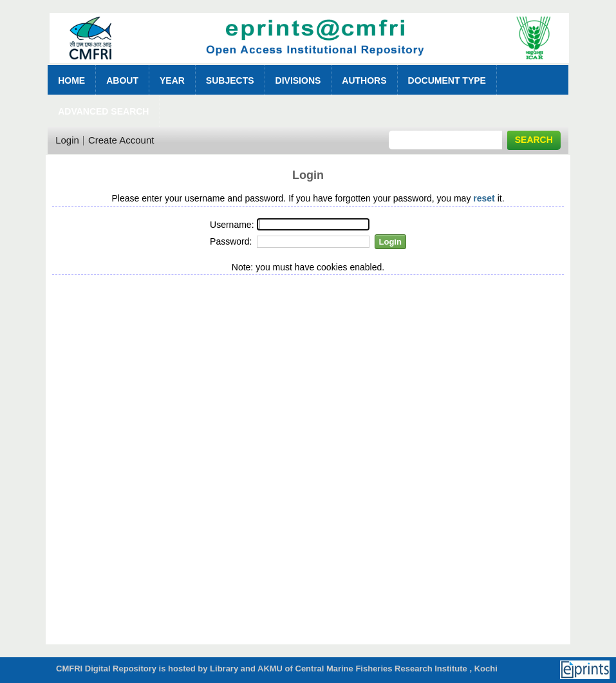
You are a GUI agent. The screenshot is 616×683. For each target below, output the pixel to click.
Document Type (447, 80)
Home (71, 80)
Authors (364, 80)
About (122, 80)
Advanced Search (103, 111)
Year (172, 80)
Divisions (298, 80)
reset (484, 198)
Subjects (230, 80)
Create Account (121, 140)
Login (67, 140)
